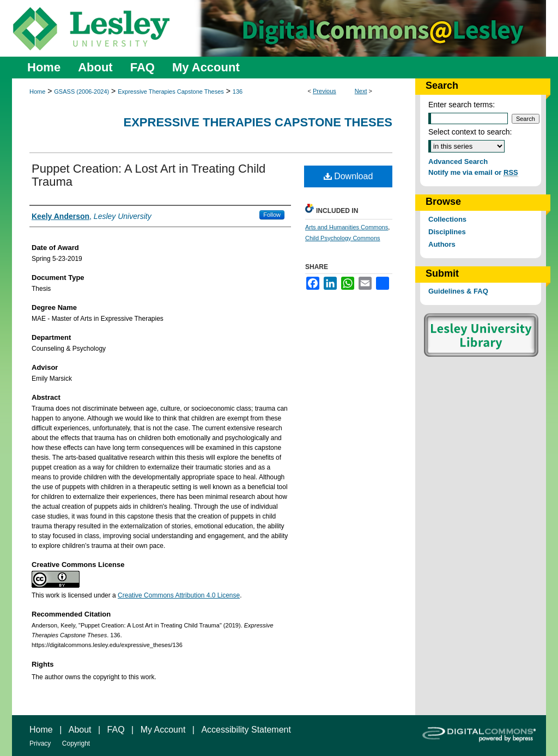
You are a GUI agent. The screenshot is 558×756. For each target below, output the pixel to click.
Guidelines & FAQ (458, 291)
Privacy (40, 743)
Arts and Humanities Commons (347, 227)
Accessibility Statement (246, 730)
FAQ (116, 730)
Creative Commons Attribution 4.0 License (179, 595)
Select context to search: (470, 132)
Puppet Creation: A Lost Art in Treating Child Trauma (148, 175)
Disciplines (447, 232)
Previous (325, 91)
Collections (447, 219)
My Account (163, 730)
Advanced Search (458, 161)
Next (361, 91)
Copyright (76, 743)
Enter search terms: (462, 105)
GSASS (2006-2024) (81, 92)
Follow (272, 215)
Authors (442, 244)
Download (348, 176)
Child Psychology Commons (343, 238)
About (80, 730)
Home (37, 92)
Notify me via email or (473, 172)
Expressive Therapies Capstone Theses (171, 92)
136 (238, 92)
